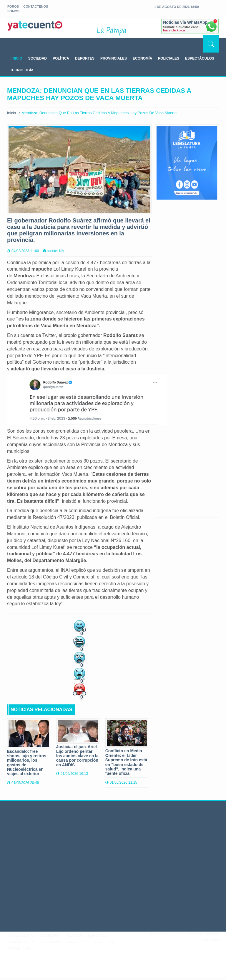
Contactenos (36, 6)
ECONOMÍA (142, 58)
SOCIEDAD (38, 58)
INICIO (17, 58)
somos (13, 11)
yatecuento (35, 29)
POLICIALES (169, 58)
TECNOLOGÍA (22, 70)
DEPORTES (85, 58)
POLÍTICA (61, 58)
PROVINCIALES (114, 58)
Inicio (11, 113)
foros (13, 6)
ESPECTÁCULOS (200, 58)
